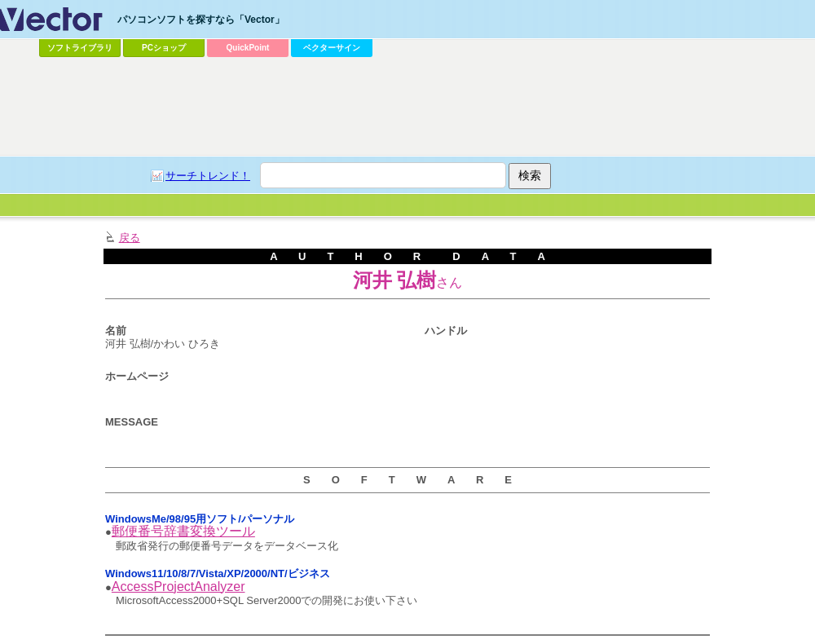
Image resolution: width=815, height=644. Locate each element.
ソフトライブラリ (80, 48)
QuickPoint (248, 48)
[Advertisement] (303, 184)
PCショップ (164, 48)
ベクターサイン (332, 48)
